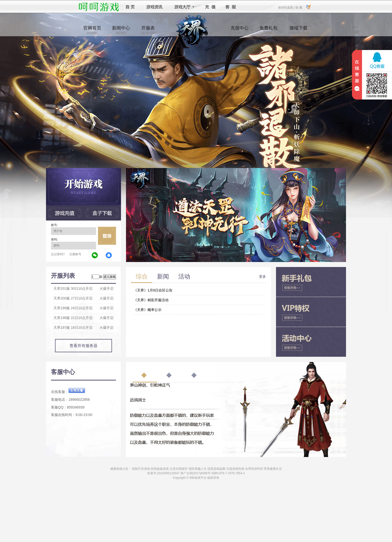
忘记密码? (58, 254)
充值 (210, 7)
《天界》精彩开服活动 (151, 300)
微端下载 (298, 30)
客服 (231, 7)
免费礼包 (268, 30)
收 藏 (299, 7)
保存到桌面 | (286, 7)
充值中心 (239, 30)
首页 (130, 7)
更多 (262, 276)
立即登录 (107, 236)
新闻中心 (121, 30)
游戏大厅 (183, 7)
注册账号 (75, 254)
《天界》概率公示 (147, 310)
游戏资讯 (154, 7)
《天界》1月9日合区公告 (153, 290)
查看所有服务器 (83, 346)
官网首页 (92, 30)
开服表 (148, 30)
